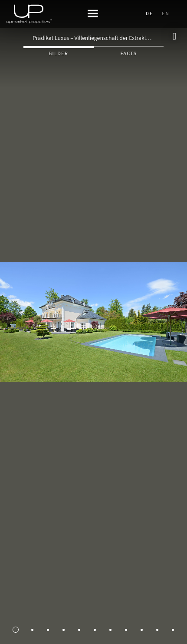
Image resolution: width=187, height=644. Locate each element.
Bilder (58, 53)
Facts (128, 53)
